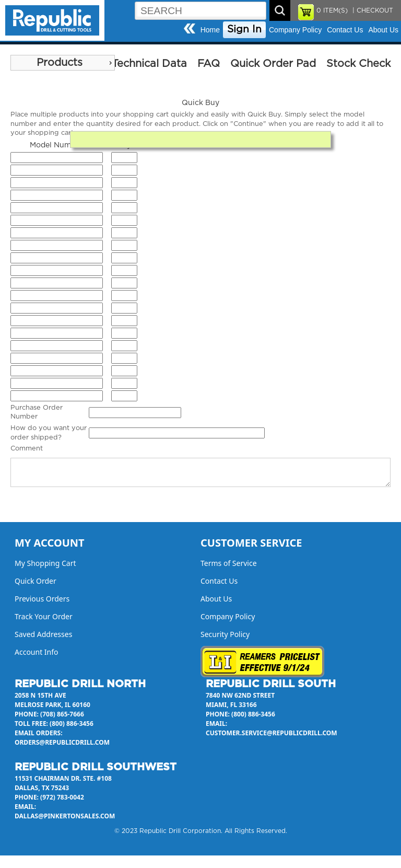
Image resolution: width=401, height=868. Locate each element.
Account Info (37, 652)
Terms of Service (229, 563)
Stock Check (358, 64)
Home (210, 30)
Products (60, 63)
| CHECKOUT (372, 10)
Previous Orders (42, 599)
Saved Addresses (43, 634)
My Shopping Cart (45, 563)
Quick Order (36, 581)
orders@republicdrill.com (62, 742)
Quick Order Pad (273, 64)
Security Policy (225, 634)
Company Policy (295, 30)
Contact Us (345, 30)
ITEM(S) (332, 10)
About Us (383, 30)
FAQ (209, 64)
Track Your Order (44, 616)
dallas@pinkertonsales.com (65, 816)
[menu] (63, 63)
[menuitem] (63, 63)
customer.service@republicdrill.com (272, 733)
